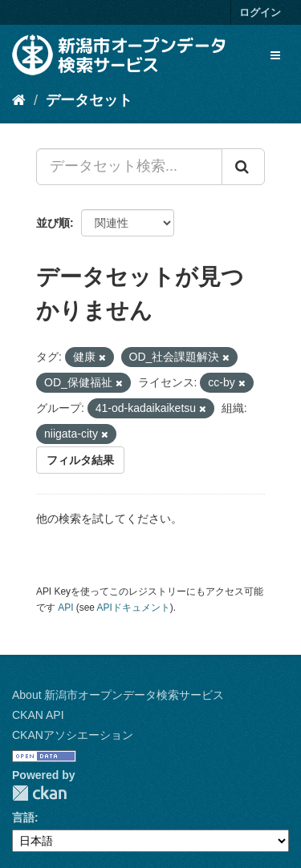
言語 (23, 818)
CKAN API (38, 715)
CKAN (39, 793)
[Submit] (243, 167)
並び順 (53, 223)
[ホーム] (19, 100)
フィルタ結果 (80, 460)
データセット (89, 100)
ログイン (260, 12)
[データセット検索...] (129, 167)
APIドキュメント (134, 608)
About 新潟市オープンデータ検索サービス (118, 695)
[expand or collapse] (275, 55)
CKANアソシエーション (73, 735)
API (65, 608)
